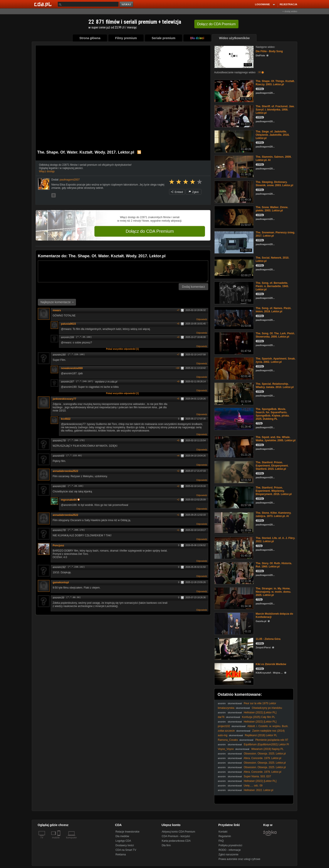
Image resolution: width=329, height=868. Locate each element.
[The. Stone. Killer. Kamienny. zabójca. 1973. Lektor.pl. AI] (234, 522)
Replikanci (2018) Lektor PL (261, 735)
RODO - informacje (230, 850)
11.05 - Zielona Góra (268, 639)
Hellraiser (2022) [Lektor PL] (260, 712)
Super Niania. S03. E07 (257, 776)
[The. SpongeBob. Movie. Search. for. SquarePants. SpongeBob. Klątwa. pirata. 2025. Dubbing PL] (234, 419)
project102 (224, 726)
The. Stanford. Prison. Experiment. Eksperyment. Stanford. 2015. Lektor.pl (272, 466)
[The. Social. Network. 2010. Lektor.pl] (234, 267)
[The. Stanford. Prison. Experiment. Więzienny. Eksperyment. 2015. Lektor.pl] (234, 497)
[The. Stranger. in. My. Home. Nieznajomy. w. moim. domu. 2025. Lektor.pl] (234, 598)
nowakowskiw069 (72, 368)
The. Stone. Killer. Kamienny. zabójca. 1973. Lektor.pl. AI (274, 514)
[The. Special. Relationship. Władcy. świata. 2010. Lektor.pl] (234, 393)
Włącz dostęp (47, 171)
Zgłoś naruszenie (228, 855)
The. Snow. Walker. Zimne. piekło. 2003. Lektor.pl (272, 209)
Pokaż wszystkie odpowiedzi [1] (122, 349)
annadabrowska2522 (65, 471)
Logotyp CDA (123, 841)
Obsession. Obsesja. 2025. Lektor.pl (265, 754)
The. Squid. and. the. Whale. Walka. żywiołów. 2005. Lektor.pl (276, 439)
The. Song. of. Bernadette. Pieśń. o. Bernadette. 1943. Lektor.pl (272, 286)
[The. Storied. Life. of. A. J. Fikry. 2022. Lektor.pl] (234, 548)
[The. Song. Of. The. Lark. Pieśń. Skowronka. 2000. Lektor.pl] (234, 343)
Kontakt (223, 832)
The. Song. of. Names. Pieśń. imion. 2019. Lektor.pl (274, 310)
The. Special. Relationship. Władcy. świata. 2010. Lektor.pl (275, 385)
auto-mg (223, 735)
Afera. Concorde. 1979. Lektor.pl (263, 758)
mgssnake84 (70, 500)
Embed (177, 192)
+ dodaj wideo (290, 11)
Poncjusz (58, 545)
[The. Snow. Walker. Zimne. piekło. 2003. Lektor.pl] (234, 217)
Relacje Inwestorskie (128, 832)
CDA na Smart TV (126, 850)
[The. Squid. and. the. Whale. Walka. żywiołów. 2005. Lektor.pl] (234, 447)
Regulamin (225, 836)
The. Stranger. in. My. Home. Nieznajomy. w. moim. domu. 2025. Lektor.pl (273, 592)
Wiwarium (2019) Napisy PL (268, 749)
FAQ (221, 841)
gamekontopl (61, 582)
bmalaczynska (226, 708)
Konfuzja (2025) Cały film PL (258, 717)
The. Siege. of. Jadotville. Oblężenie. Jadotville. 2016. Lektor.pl (273, 135)
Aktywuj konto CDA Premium (178, 832)
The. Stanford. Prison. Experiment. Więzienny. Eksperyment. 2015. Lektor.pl (274, 491)
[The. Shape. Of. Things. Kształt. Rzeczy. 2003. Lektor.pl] (234, 91)
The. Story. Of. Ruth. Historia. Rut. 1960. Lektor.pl (274, 565)
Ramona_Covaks (228, 740)
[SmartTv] (59, 840)
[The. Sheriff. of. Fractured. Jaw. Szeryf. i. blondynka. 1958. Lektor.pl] (234, 116)
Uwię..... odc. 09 (253, 786)
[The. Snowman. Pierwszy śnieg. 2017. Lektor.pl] (234, 242)
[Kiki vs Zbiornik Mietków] (234, 674)
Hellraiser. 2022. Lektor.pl (258, 790)
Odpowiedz (202, 319)
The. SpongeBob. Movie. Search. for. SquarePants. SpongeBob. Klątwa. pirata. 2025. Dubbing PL (273, 414)
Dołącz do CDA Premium (150, 231)
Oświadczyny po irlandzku (267, 708)
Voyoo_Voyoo (226, 749)
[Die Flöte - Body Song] (234, 56)
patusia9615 (68, 324)
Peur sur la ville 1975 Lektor (260, 703)
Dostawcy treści (125, 845)
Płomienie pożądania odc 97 (272, 740)
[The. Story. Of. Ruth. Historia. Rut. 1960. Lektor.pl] (234, 573)
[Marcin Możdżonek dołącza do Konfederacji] (234, 623)
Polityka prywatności (230, 845)
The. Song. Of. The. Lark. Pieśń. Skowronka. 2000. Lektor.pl (275, 335)
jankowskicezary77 (64, 399)
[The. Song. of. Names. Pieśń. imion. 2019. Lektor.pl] (234, 318)
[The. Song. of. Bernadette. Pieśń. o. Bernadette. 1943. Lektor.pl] (234, 292)
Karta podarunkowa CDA (176, 841)
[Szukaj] (88, 4)
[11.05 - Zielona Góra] (234, 648)
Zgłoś (194, 192)
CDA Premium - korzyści (176, 836)
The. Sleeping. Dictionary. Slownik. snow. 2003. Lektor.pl (274, 184)
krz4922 (66, 419)
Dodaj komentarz (193, 287)
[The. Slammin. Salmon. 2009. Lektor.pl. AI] (234, 166)
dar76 (221, 717)
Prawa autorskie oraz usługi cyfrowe (239, 859)
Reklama (121, 855)
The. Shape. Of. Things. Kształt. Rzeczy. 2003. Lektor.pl (275, 83)
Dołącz (216, 24)
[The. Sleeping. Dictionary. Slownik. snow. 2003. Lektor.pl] (234, 191)
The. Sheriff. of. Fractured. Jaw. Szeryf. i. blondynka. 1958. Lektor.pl (275, 110)
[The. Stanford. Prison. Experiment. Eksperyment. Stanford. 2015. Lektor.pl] (234, 472)
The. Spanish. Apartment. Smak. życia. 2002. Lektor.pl (276, 360)
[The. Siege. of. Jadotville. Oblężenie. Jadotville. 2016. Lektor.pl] (234, 141)
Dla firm (166, 845)
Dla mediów (122, 836)
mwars (57, 310)
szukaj (127, 4)
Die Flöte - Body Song (269, 51)
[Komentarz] (123, 271)
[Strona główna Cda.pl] (44, 4)
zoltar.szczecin (226, 731)
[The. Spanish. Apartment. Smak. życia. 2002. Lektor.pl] (234, 368)
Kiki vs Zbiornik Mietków (271, 664)
